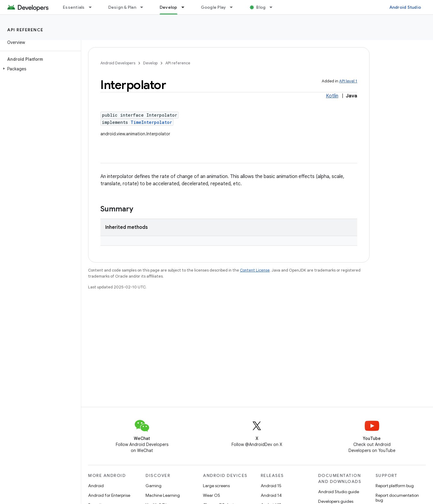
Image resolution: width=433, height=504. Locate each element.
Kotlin (332, 96)
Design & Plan (122, 7)
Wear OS (212, 495)
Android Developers (118, 63)
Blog (261, 7)
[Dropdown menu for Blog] (274, 7)
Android (96, 486)
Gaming (154, 486)
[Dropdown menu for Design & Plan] (144, 7)
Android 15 (271, 486)
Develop (150, 63)
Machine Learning (163, 495)
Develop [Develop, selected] (169, 7)
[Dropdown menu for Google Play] (234, 7)
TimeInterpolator (151, 122)
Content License (255, 270)
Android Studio (405, 7)
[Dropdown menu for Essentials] (93, 7)
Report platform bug (395, 486)
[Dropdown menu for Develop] (186, 7)
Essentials (74, 7)
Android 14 (271, 495)
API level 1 (348, 81)
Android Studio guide (339, 492)
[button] (39, 69)
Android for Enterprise (109, 495)
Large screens (216, 486)
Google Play (213, 7)
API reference (25, 30)
